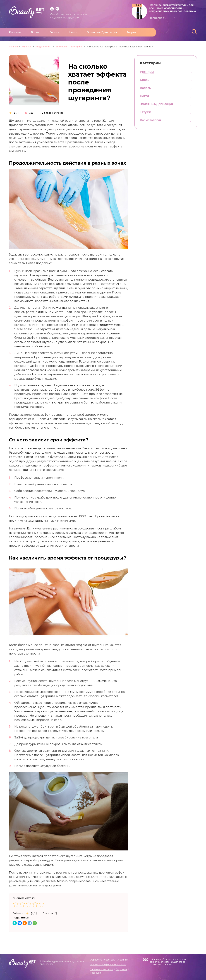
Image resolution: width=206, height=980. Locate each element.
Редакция (95, 973)
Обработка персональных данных (109, 960)
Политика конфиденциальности (108, 965)
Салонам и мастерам (102, 969)
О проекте (121, 969)
